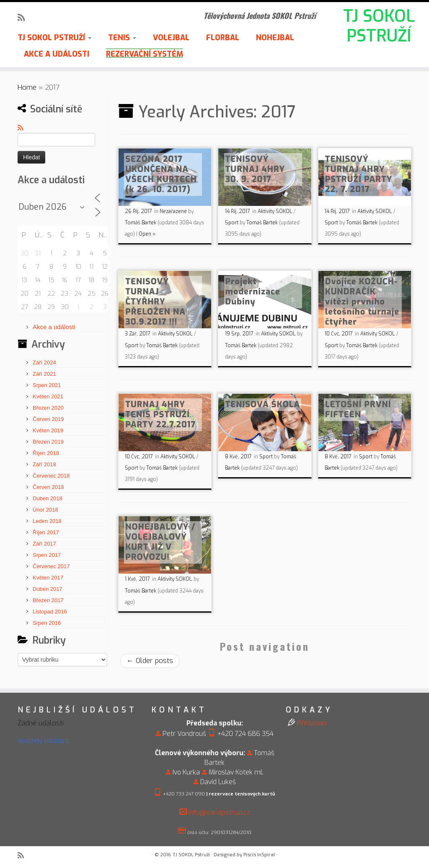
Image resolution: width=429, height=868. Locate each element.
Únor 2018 (45, 510)
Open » (147, 234)
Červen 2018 (48, 487)
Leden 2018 (47, 521)
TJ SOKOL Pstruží (191, 855)
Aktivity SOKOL (276, 211)
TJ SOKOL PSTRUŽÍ (379, 27)
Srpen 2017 (47, 555)
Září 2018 (44, 464)
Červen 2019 (48, 419)
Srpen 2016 (47, 623)
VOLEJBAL (171, 38)
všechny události (43, 741)
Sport (232, 223)
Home (27, 87)
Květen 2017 (48, 578)
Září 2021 (44, 374)
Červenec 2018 (51, 476)
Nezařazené (174, 211)
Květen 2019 (48, 430)
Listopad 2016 (50, 612)
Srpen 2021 (47, 385)
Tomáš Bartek (141, 223)
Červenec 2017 (51, 566)
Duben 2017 (48, 589)
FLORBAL (223, 38)
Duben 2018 (48, 498)
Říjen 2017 (46, 532)
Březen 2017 (48, 600)
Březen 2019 (48, 442)
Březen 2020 (48, 408)
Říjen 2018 (46, 453)
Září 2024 (44, 363)
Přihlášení (312, 723)
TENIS (122, 38)
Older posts (150, 661)
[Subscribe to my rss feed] (24, 18)
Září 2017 (44, 544)
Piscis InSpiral (259, 855)
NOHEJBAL (275, 38)
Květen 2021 (48, 396)
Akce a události (54, 327)
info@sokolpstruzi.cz (219, 812)
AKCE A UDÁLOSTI (57, 54)
